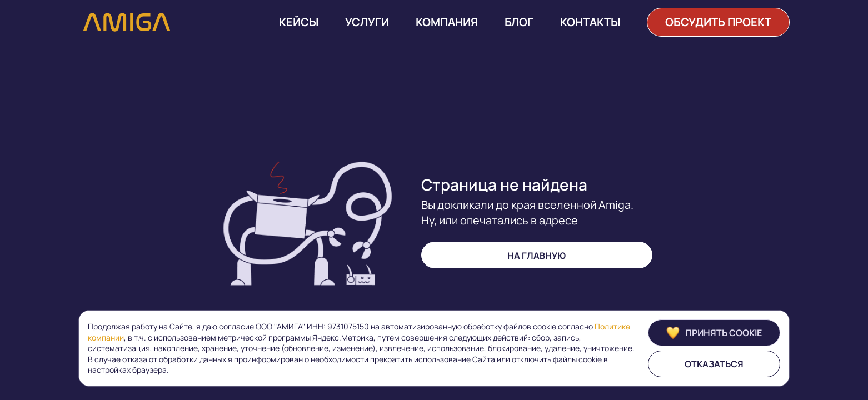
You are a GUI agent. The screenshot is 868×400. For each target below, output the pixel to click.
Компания (447, 22)
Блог (519, 22)
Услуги (367, 22)
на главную (537, 256)
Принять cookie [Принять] (714, 333)
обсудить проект (718, 22)
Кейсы (299, 22)
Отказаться (714, 364)
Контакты (590, 22)
